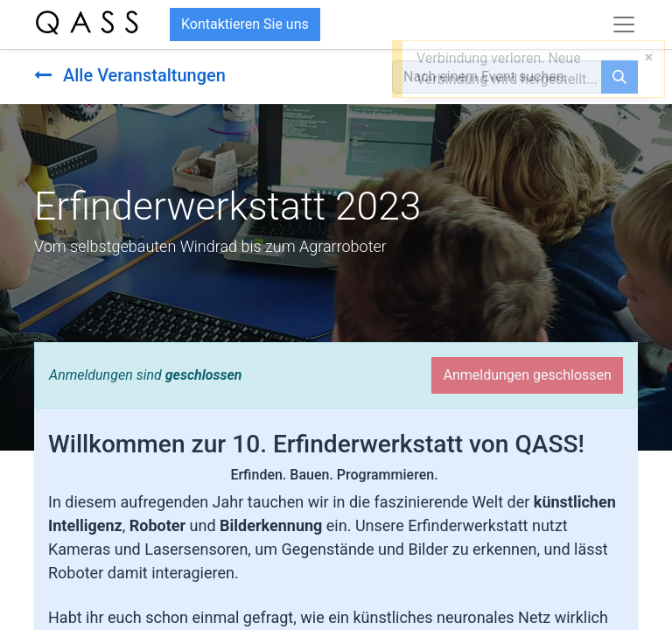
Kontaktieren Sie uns (245, 24)
